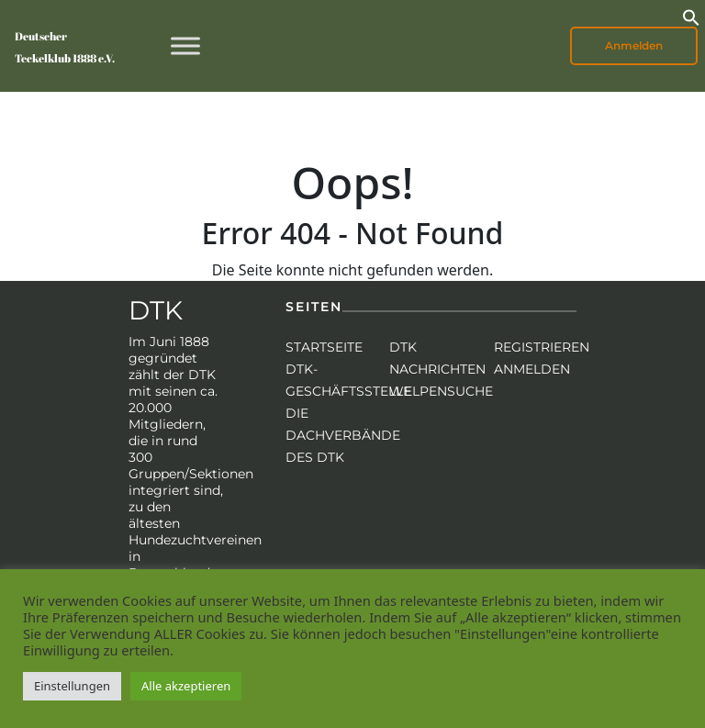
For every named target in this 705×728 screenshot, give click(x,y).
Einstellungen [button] (72, 686)
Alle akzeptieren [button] (186, 686)
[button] (691, 16)
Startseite (324, 347)
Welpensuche (441, 391)
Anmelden (634, 45)
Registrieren (542, 347)
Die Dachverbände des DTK (343, 435)
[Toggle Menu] (185, 45)
